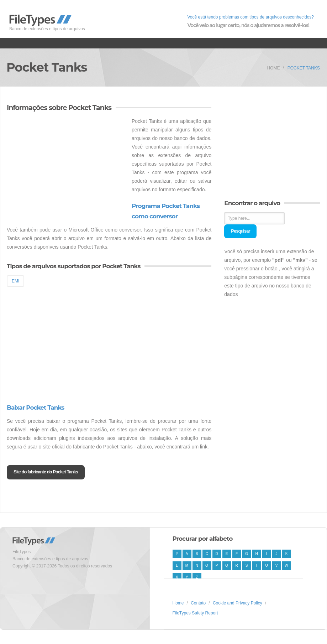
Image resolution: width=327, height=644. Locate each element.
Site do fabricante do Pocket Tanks (46, 472)
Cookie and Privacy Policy (238, 603)
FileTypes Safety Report (195, 613)
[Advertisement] (67, 167)
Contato (198, 603)
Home (273, 68)
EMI (15, 281)
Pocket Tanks (304, 68)
